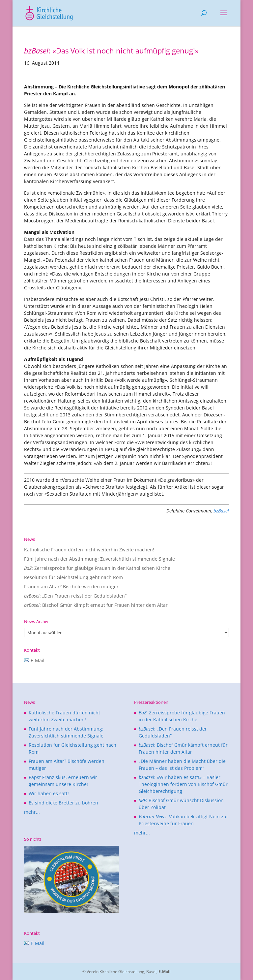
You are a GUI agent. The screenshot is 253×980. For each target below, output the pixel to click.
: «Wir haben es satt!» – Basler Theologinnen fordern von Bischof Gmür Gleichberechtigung (183, 784)
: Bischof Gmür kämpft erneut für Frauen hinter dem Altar (96, 605)
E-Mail (34, 660)
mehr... (32, 812)
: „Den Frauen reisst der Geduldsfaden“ (75, 596)
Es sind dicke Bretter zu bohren (63, 803)
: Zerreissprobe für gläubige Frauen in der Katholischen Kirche (97, 568)
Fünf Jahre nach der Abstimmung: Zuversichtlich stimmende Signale (99, 559)
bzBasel (221, 511)
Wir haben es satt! (49, 793)
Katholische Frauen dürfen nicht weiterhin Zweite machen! (89, 550)
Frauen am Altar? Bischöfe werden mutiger (71, 587)
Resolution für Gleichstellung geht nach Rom (73, 577)
